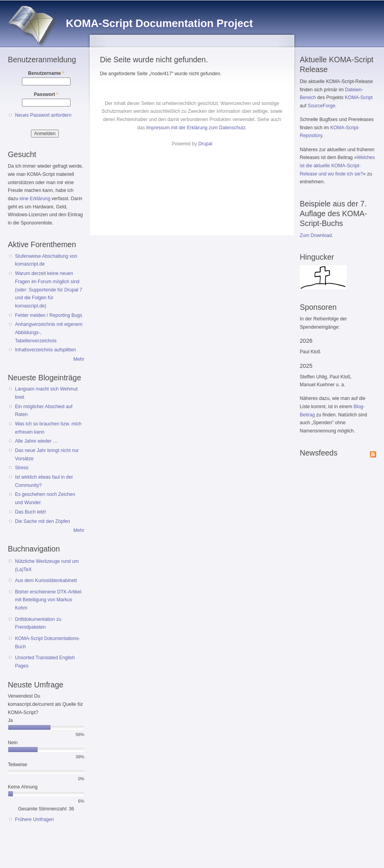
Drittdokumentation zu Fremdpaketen (38, 623)
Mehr (79, 359)
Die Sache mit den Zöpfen (43, 521)
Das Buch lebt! (30, 512)
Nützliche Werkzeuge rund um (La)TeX (47, 565)
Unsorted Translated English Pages (45, 662)
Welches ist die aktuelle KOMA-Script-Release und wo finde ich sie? (337, 165)
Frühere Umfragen (34, 819)
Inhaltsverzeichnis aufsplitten (45, 350)
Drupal (205, 144)
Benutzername (46, 73)
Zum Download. (316, 235)
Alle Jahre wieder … (36, 441)
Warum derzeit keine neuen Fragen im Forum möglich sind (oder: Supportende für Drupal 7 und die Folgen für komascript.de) (49, 290)
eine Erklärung (35, 199)
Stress (22, 468)
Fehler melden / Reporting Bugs (49, 315)
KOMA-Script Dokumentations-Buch (47, 643)
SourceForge (321, 106)
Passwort (46, 94)
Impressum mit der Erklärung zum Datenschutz (196, 128)
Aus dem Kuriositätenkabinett (46, 580)
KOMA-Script (359, 98)
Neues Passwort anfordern (43, 115)
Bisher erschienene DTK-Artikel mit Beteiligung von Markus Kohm (48, 600)
